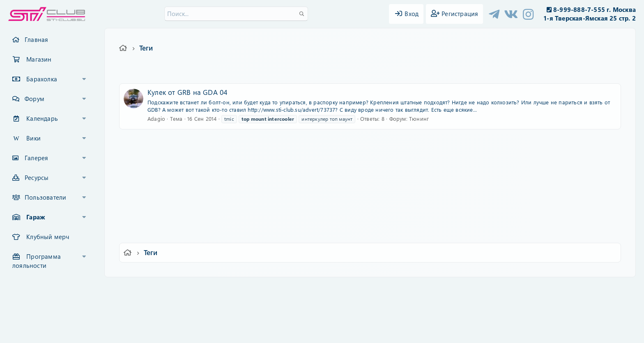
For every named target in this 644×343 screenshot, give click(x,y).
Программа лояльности (37, 261)
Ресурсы (37, 177)
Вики (33, 138)
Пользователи (45, 197)
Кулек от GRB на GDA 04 (187, 92)
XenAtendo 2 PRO (290, 319)
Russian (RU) (202, 289)
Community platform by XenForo (322, 300)
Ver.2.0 (163, 289)
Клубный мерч (48, 237)
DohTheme (343, 332)
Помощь (439, 289)
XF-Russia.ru (37, 306)
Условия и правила (303, 289)
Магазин (39, 59)
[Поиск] (236, 14)
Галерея (36, 158)
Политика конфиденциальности (378, 289)
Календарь (42, 118)
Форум (34, 99)
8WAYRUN (360, 313)
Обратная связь (250, 289)
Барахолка (42, 79)
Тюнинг (419, 119)
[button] (84, 79)
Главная (36, 39)
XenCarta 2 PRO (290, 313)
